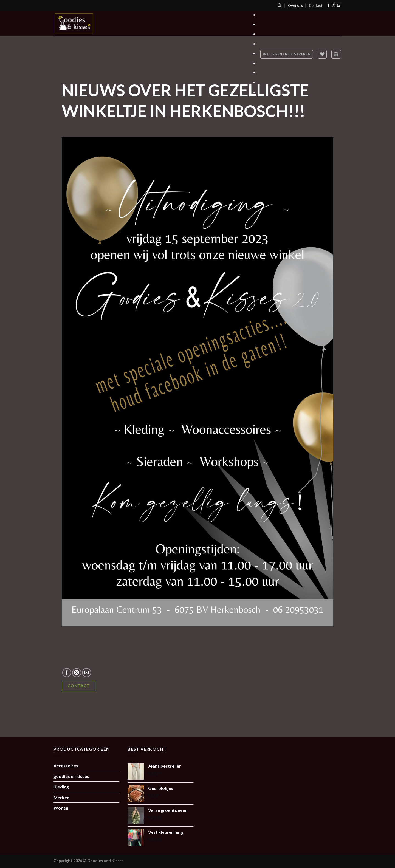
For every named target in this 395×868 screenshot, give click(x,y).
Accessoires (66, 766)
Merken (61, 797)
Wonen (61, 808)
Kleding (61, 787)
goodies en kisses (71, 776)
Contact (316, 5)
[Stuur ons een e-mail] (339, 5)
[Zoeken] (280, 5)
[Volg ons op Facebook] (328, 5)
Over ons (295, 5)
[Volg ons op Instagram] (334, 5)
